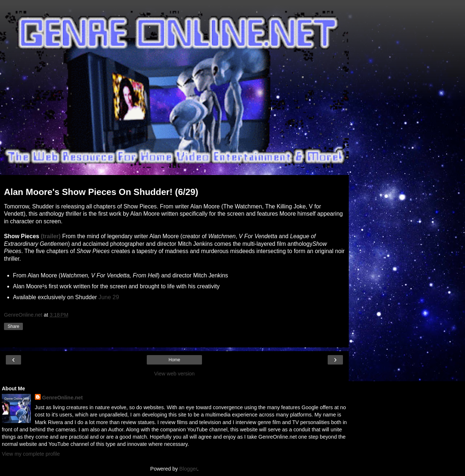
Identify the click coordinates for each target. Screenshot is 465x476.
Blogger (188, 469)
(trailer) (51, 236)
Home (174, 360)
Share (13, 326)
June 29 (109, 297)
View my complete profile (31, 454)
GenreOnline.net (62, 398)
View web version (174, 374)
